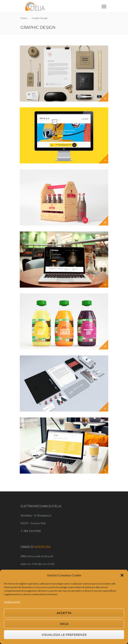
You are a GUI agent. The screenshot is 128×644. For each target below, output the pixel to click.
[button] (122, 575)
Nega (64, 624)
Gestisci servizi (12, 602)
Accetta (64, 613)
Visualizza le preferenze (64, 635)
